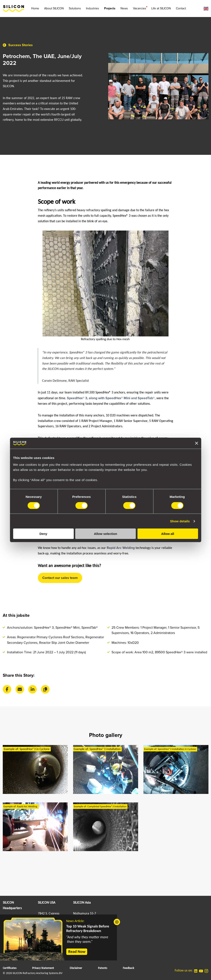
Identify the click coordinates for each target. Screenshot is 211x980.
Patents (103, 968)
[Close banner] (197, 443)
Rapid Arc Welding (121, 548)
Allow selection (105, 534)
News (124, 8)
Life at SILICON (161, 8)
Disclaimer (76, 968)
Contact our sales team (60, 578)
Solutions (75, 8)
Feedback (128, 968)
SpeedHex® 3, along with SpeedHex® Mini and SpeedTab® (111, 398)
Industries (93, 8)
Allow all (168, 534)
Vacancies (140, 8)
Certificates (10, 968)
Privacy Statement (43, 968)
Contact (181, 8)
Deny (43, 534)
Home (35, 8)
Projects (110, 8)
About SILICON (54, 8)
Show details (180, 521)
